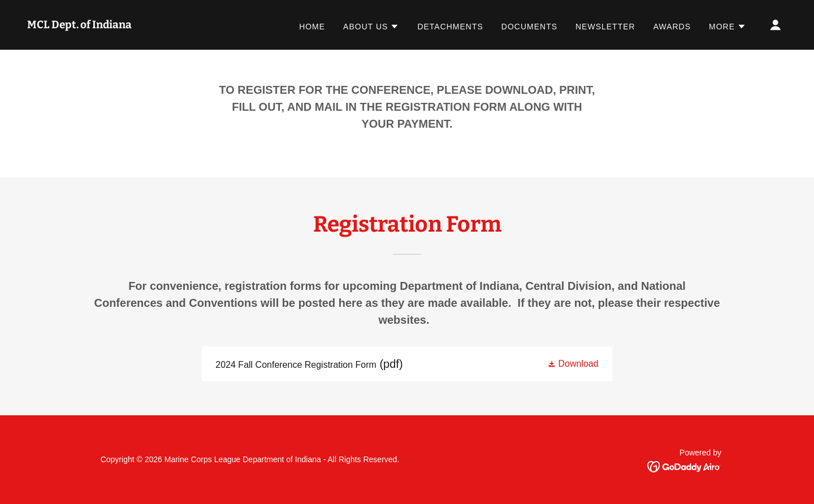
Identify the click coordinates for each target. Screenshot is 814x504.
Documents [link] (529, 27)
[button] (371, 27)
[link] (79, 25)
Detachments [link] (450, 27)
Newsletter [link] (605, 27)
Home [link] (312, 27)
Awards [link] (672, 27)
